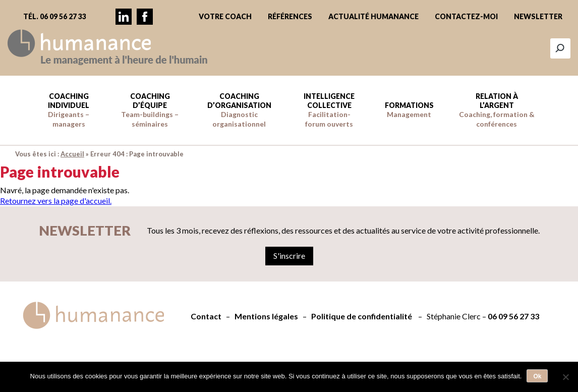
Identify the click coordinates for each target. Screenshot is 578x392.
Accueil (72, 154)
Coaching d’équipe (150, 110)
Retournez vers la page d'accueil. (56, 201)
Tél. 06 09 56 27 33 (55, 16)
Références (290, 16)
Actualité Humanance (373, 16)
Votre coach (225, 16)
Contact (206, 316)
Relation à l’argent (497, 110)
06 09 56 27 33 (513, 316)
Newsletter (538, 16)
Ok (537, 376)
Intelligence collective (329, 110)
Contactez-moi (466, 16)
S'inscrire (289, 256)
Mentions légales (266, 316)
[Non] (565, 377)
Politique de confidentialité (362, 316)
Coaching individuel (69, 110)
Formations (409, 110)
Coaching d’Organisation (239, 110)
